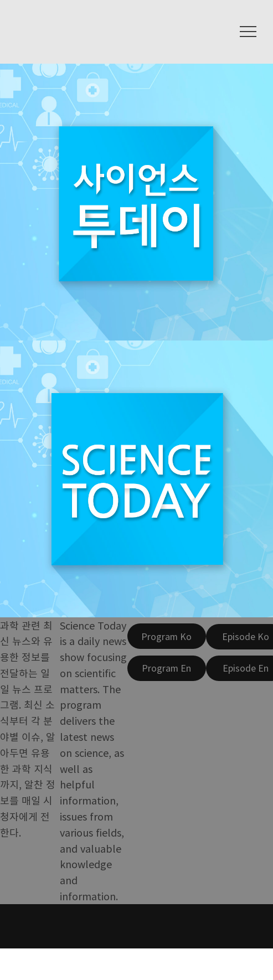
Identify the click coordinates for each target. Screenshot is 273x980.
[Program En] (167, 668)
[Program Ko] (167, 636)
